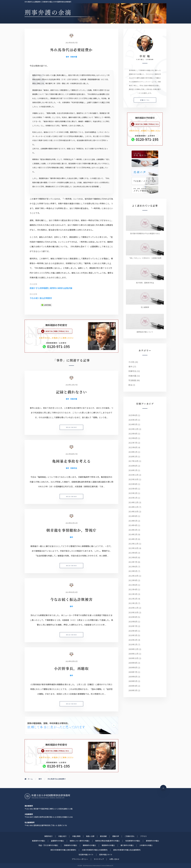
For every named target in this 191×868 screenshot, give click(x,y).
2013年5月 (133, 571)
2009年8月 (133, 667)
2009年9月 (133, 663)
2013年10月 (133, 548)
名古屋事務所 (30, 822)
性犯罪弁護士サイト (86, 855)
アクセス (143, 836)
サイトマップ (99, 859)
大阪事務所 (29, 814)
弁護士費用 (76, 836)
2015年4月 (133, 489)
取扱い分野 (90, 836)
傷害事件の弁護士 (108, 845)
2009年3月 (133, 690)
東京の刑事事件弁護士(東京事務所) (63, 850)
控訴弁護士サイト (106, 855)
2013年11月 (133, 544)
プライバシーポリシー (80, 859)
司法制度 (132, 380)
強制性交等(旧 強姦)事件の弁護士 (107, 841)
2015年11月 (133, 475)
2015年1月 (133, 498)
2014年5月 (133, 521)
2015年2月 (133, 493)
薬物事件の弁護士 (152, 841)
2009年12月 (133, 649)
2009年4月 (133, 686)
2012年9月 (133, 580)
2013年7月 (133, 562)
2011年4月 (133, 589)
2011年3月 (133, 594)
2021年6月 (133, 447)
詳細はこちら (145, 100)
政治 (130, 385)
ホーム (29, 779)
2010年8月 (133, 622)
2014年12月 (133, 502)
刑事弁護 (74, 57)
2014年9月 (133, 516)
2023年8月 (133, 438)
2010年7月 (133, 626)
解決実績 (103, 836)
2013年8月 (133, 557)
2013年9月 (133, 553)
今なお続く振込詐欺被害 (41, 298)
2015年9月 (133, 484)
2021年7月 (133, 443)
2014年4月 (133, 525)
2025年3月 (133, 420)
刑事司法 (74, 468)
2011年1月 (133, 603)
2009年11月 (133, 654)
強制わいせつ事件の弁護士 (80, 841)
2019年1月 (133, 452)
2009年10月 (133, 658)
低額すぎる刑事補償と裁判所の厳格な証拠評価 (51, 288)
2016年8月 (133, 466)
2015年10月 (133, 479)
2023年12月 (133, 429)
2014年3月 (133, 530)
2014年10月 (133, 511)
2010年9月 (133, 617)
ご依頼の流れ (130, 836)
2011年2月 (133, 599)
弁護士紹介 (62, 836)
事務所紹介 (48, 836)
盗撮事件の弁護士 (58, 841)
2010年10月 (133, 612)
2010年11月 (133, 608)
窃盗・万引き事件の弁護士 (48, 845)
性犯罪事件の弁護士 (133, 841)
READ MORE (71, 427)
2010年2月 (133, 640)
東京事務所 (29, 806)
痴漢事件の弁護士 (39, 841)
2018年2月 (133, 456)
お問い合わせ (114, 859)
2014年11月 (133, 507)
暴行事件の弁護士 (127, 845)
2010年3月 (133, 635)
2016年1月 (133, 470)
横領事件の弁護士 (89, 845)
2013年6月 (133, 567)
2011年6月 (133, 585)
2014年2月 (133, 534)
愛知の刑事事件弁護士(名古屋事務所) (127, 850)
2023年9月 (133, 434)
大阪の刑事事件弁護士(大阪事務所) (95, 850)
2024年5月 (133, 424)
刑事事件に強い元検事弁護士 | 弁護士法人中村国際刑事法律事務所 (47, 796)
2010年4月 (133, 631)
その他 (131, 362)
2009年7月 (133, 672)
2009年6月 (133, 677)
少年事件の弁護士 (146, 845)
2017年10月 (133, 461)
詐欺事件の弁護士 (71, 845)
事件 (68, 57)
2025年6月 (133, 415)
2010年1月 (133, 644)
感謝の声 (116, 836)
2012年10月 (133, 576)
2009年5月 (133, 681)
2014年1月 (133, 539)
